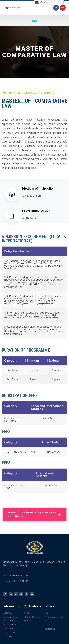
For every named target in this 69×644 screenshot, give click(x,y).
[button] (35, 20)
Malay (41, 3)
